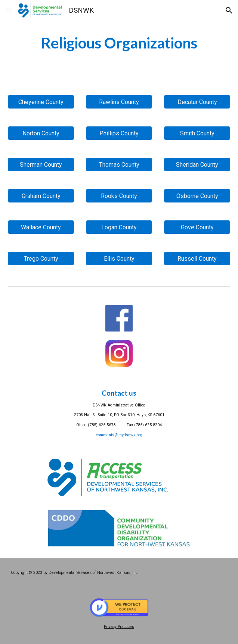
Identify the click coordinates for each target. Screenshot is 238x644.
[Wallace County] (41, 227)
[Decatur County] (197, 102)
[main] (119, 43)
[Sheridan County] (197, 165)
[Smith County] (197, 133)
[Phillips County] (119, 133)
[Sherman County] (41, 165)
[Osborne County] (197, 196)
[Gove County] (197, 227)
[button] (9, 10)
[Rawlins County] (119, 102)
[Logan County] (119, 227)
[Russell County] (197, 259)
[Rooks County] (119, 196)
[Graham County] (41, 196)
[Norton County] (41, 133)
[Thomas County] (119, 165)
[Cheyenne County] (41, 102)
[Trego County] (41, 259)
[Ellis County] (119, 259)
